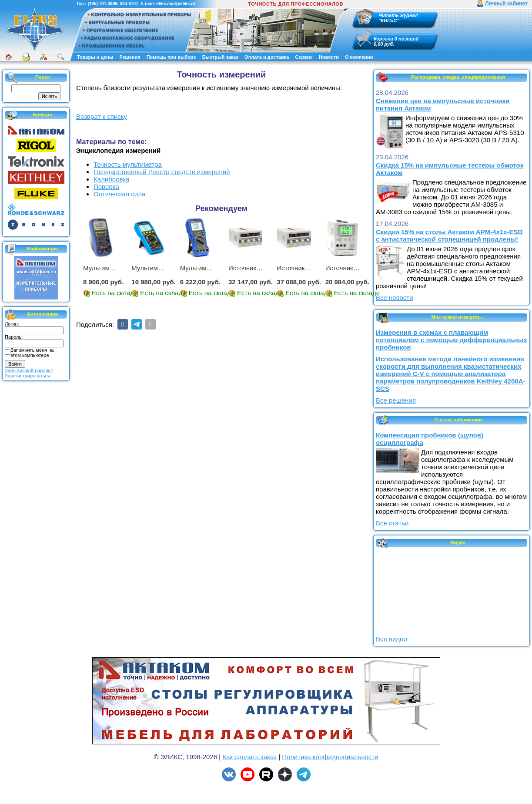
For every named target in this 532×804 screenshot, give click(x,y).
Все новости (395, 298)
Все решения (396, 400)
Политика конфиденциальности (330, 757)
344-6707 (129, 4)
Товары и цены (95, 57)
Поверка (106, 187)
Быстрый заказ (220, 57)
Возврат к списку (102, 116)
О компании (359, 57)
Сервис (304, 57)
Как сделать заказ (249, 757)
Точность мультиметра (128, 164)
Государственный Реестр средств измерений (162, 172)
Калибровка (112, 179)
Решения (130, 57)
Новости (329, 57)
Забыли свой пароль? (29, 370)
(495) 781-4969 (102, 4)
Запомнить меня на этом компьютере (32, 353)
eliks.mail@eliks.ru (176, 4)
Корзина (383, 39)
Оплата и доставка (267, 57)
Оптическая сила (119, 194)
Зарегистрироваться (27, 376)
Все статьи (392, 523)
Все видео (391, 639)
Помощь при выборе (171, 57)
